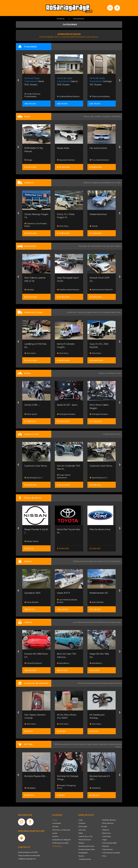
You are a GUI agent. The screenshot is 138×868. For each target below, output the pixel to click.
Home (55, 820)
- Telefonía (105, 830)
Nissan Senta (31, 541)
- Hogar (104, 840)
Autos (80, 820)
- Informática (106, 836)
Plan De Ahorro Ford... (100, 529)
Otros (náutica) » (114, 561)
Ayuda (55, 833)
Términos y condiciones (61, 830)
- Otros (104, 856)
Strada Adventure (98, 214)
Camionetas (83, 826)
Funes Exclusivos (33, 663)
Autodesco (63, 663)
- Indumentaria (107, 849)
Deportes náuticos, (98, 561)
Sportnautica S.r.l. (34, 478)
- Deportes (105, 846)
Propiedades (83, 853)
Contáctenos (57, 846)
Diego (28, 160)
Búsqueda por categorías (61, 840)
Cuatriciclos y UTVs (85, 836)
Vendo (94, 226)
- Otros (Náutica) (107, 823)
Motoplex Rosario (66, 414)
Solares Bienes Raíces (68, 96)
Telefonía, (59, 744)
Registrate (79, 19)
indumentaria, (115, 744)
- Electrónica (106, 833)
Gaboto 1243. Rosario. (67, 81)
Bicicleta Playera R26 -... (36, 776)
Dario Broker (31, 602)
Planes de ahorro (85, 840)
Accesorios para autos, (88, 683)
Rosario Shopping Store (66, 787)
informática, (80, 744)
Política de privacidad (60, 843)
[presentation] (18, 80)
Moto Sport (31, 414)
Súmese (55, 826)
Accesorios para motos (110, 683)
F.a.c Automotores (99, 160)
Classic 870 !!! (63, 593)
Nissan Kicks (63, 148)
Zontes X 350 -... (32, 405)
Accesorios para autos (86, 846)
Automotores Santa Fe (101, 290)
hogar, (89, 744)
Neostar (29, 290)
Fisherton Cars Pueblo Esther (36, 225)
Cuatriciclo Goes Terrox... (36, 466)
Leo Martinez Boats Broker (67, 601)
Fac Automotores (98, 148)
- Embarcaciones (85, 859)
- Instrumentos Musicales (111, 853)
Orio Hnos (63, 226)
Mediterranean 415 (99, 593)
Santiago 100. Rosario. (101, 81)
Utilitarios (82, 823)
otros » (118, 747)
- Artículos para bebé (109, 843)
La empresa (57, 823)
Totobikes (30, 788)
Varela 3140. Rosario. (34, 81)
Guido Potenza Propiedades (32, 95)
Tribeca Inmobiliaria (100, 96)
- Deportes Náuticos (109, 820)
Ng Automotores (66, 160)
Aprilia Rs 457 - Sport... (68, 405)
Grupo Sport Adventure (64, 476)
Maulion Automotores (68, 290)
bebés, (96, 744)
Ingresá (61, 19)
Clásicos (81, 843)
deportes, (104, 744)
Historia (55, 836)
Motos (81, 833)
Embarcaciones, (81, 561)
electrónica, (69, 744)
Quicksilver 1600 (32, 593)
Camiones (82, 830)
